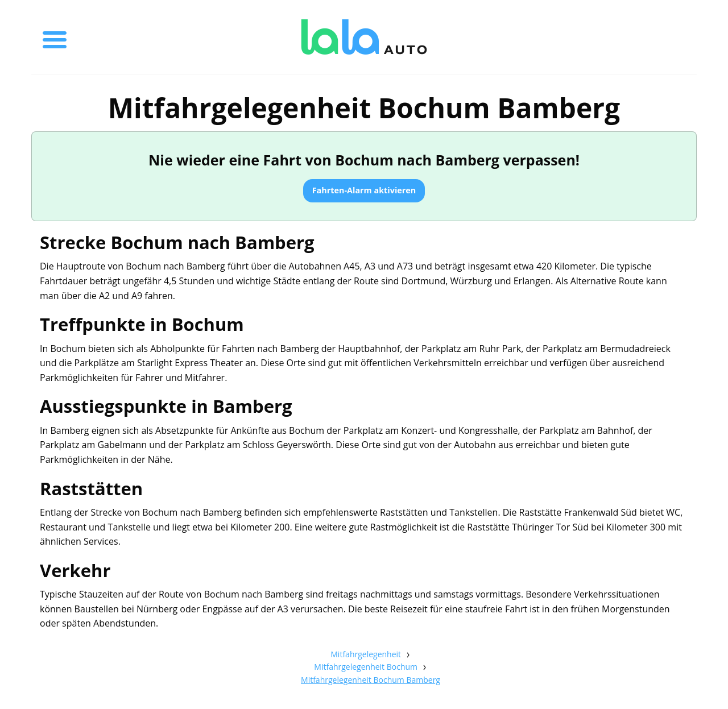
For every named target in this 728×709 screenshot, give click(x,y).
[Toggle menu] (55, 37)
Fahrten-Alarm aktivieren (364, 190)
